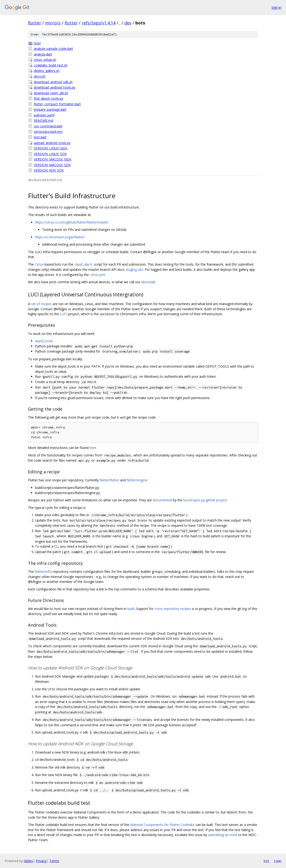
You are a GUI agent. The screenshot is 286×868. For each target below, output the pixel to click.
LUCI (64, 314)
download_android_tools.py (55, 87)
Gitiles (28, 861)
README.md (43, 120)
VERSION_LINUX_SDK (50, 154)
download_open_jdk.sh (51, 93)
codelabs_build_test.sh (51, 65)
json (278, 861)
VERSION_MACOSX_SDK (52, 165)
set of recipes (41, 304)
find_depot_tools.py (49, 98)
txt (266, 861)
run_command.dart (48, 126)
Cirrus (39, 264)
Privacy (41, 861)
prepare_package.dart (50, 109)
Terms (54, 861)
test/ (37, 43)
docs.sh (40, 76)
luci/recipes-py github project (205, 500)
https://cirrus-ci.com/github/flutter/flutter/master (72, 222)
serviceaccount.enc (48, 132)
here (93, 448)
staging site (134, 269)
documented (162, 500)
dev (128, 23)
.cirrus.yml (97, 275)
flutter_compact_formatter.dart (57, 104)
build (131, 609)
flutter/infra (43, 571)
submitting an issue (223, 835)
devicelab (148, 282)
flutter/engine (137, 480)
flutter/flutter (109, 480)
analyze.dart (43, 54)
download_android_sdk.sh (53, 82)
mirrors (53, 23)
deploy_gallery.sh (47, 71)
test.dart (40, 137)
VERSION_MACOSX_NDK (53, 159)
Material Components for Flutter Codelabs (162, 825)
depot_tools (44, 341)
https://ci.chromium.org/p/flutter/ (60, 237)
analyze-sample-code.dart (53, 49)
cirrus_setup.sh (45, 60)
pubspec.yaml (44, 115)
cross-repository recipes (173, 609)
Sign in (276, 7)
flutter (35, 23)
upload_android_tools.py (52, 143)
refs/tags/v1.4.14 (99, 23)
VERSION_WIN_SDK (49, 170)
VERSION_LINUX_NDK (51, 148)
